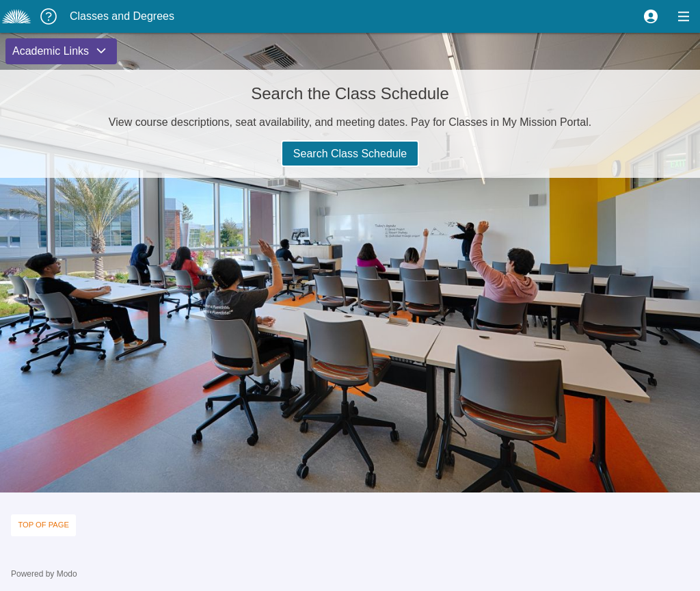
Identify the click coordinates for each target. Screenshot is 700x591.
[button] (651, 16)
